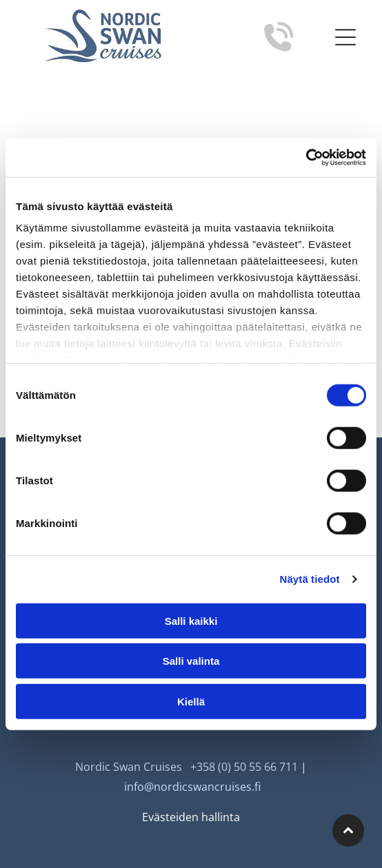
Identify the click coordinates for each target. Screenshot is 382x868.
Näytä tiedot (310, 579)
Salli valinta (191, 661)
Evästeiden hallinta (191, 817)
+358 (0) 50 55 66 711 (244, 767)
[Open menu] (345, 37)
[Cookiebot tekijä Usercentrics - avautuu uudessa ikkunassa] (306, 158)
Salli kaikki (191, 620)
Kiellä (191, 701)
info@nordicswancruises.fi (192, 787)
